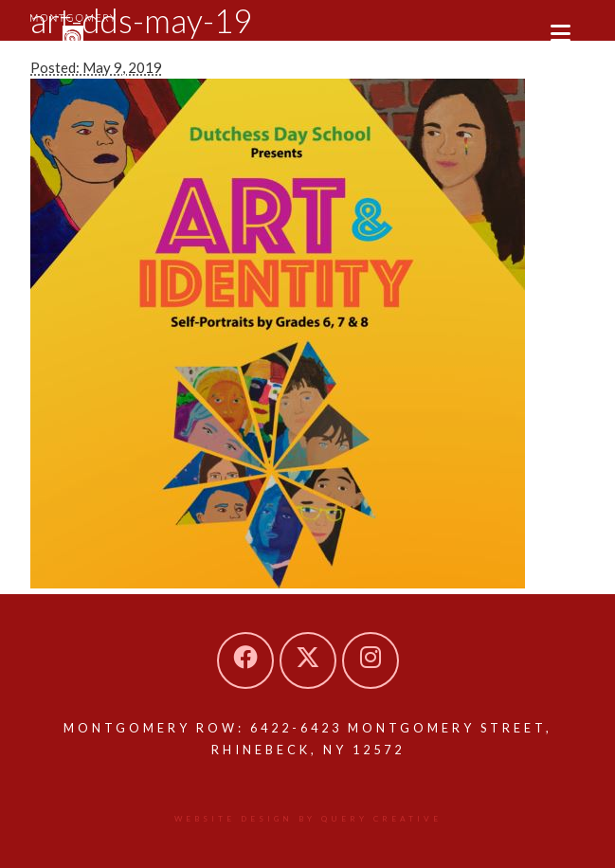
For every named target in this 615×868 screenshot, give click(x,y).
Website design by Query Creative (308, 819)
